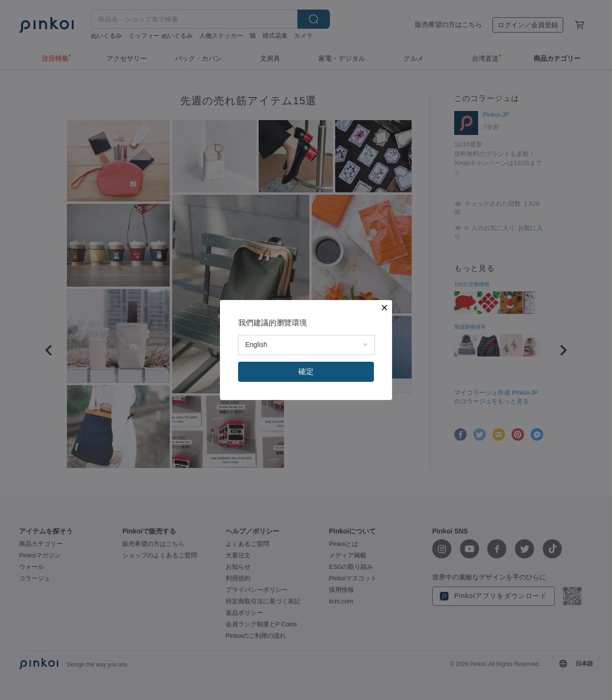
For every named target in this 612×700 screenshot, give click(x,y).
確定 (306, 372)
